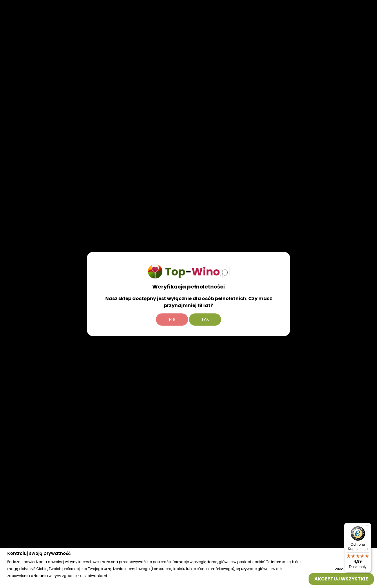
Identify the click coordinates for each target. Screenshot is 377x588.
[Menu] (368, 527)
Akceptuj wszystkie (341, 579)
